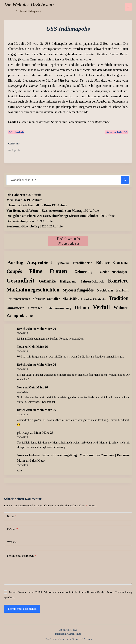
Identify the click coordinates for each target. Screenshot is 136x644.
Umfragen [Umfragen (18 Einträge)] (35, 308)
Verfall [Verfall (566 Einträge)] (101, 307)
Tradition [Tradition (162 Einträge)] (118, 298)
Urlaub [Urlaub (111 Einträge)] (82, 307)
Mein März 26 (16, 200)
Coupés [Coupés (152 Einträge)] (14, 271)
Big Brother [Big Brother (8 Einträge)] (62, 263)
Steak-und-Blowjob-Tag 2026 (26, 226)
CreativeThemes (82, 639)
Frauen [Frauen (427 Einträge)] (58, 271)
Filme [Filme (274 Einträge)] (36, 271)
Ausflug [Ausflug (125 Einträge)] (15, 262)
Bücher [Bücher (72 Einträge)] (103, 263)
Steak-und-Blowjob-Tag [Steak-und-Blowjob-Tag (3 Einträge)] (95, 299)
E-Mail (12, 529)
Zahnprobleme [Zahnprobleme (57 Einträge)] (19, 315)
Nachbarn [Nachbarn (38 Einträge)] (105, 290)
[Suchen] (125, 180)
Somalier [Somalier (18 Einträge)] (53, 299)
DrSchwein (24, 329)
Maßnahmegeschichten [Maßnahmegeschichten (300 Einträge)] (33, 290)
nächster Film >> (116, 132)
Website (12, 542)
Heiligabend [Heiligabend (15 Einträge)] (68, 281)
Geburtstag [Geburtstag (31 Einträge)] (83, 272)
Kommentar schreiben (21, 556)
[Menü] (128, 7)
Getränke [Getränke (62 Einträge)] (47, 281)
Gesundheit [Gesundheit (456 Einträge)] (20, 281)
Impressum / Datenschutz (68, 634)
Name (12, 516)
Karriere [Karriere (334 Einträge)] (118, 281)
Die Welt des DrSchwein (29, 4)
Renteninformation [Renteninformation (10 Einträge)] (18, 299)
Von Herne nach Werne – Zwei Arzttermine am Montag (44, 211)
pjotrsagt (23, 433)
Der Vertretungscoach (21, 221)
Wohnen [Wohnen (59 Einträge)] (121, 308)
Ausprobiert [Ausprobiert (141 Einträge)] (39, 262)
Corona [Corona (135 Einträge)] (121, 262)
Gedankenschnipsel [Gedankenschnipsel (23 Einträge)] (114, 272)
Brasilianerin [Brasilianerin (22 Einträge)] (83, 263)
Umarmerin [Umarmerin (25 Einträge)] (15, 308)
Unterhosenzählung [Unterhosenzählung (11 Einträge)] (59, 308)
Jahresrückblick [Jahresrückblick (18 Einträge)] (92, 281)
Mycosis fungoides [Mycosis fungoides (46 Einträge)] (78, 290)
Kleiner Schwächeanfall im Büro (29, 205)
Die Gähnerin (16, 195)
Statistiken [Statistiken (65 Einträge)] (72, 298)
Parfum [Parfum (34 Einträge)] (122, 290)
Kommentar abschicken (22, 609)
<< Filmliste (16, 132)
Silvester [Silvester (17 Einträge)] (39, 299)
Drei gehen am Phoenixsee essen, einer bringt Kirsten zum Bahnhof (52, 216)
